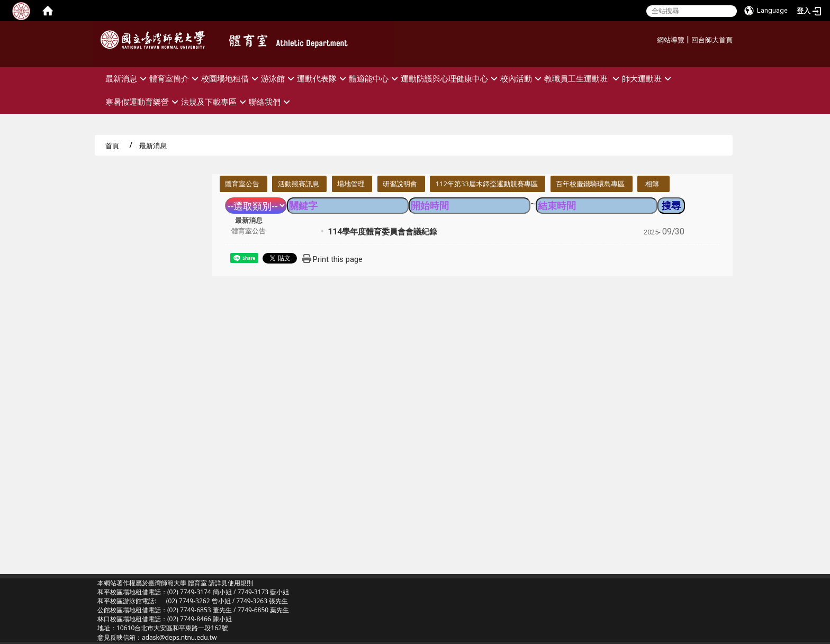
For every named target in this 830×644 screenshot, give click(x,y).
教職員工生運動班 (583, 79)
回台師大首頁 (712, 40)
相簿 (652, 184)
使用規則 (240, 583)
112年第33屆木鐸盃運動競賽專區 (487, 184)
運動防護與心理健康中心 (450, 79)
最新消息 (127, 79)
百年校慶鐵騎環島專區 (590, 184)
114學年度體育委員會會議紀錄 (382, 232)
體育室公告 (242, 184)
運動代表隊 (323, 79)
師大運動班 (648, 79)
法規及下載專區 (215, 102)
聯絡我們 (271, 102)
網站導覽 (671, 40)
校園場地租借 (231, 79)
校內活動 (522, 79)
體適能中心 (375, 79)
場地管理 (351, 184)
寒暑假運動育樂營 (143, 102)
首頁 (112, 146)
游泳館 (279, 79)
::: (653, 38)
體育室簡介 (175, 79)
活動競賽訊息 (299, 184)
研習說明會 (400, 184)
